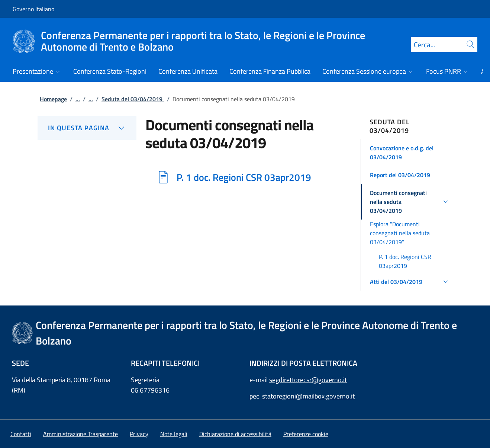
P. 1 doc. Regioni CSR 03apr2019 (244, 177)
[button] (410, 153)
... (78, 99)
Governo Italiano (33, 9)
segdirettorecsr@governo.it (308, 380)
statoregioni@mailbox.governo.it (308, 396)
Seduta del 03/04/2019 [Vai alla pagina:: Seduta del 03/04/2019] (133, 99)
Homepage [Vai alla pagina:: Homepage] (53, 99)
